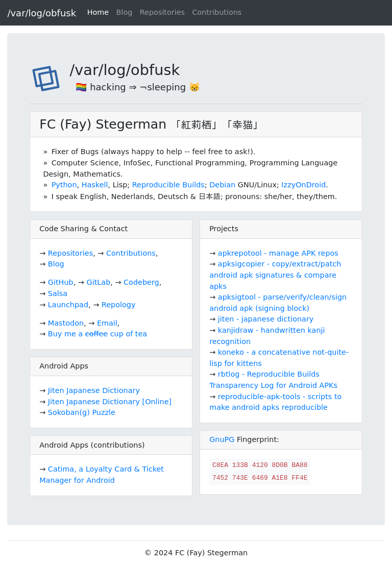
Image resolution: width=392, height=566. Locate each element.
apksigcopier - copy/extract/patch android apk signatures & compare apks (275, 275)
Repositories (162, 12)
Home (98, 12)
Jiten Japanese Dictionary (94, 390)
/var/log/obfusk (42, 13)
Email (107, 323)
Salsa (58, 293)
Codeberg (141, 282)
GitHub (61, 282)
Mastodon (66, 323)
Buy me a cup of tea (97, 334)
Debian (222, 185)
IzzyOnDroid (303, 185)
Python (64, 185)
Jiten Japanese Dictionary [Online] (110, 402)
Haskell (95, 185)
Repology (119, 305)
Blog (125, 12)
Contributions (217, 12)
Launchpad (68, 305)
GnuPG (222, 439)
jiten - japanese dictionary (266, 319)
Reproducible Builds (168, 185)
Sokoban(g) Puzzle (82, 412)
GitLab (99, 282)
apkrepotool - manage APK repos (278, 253)
